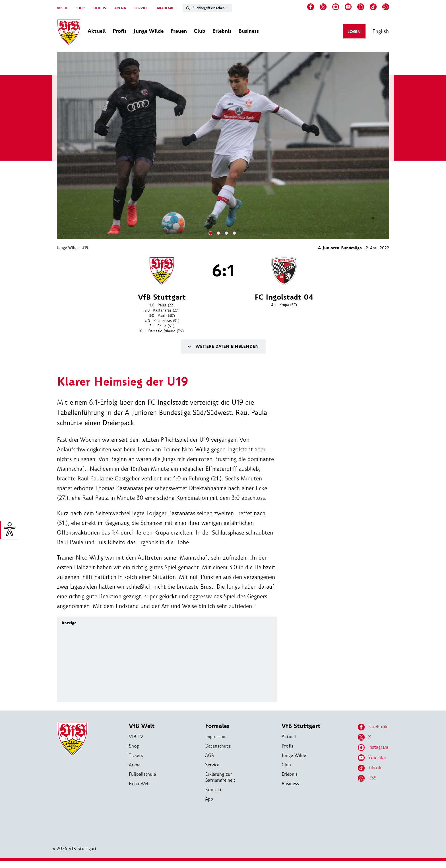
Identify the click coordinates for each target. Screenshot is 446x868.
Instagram (373, 748)
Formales (217, 726)
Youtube (372, 758)
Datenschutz (218, 746)
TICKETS (99, 8)
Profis (287, 746)
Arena (135, 765)
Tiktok (369, 768)
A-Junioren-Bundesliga (340, 248)
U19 (85, 247)
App (209, 799)
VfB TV (62, 8)
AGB (209, 755)
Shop (134, 746)
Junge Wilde (68, 247)
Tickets (136, 755)
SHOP (80, 8)
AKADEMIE (165, 8)
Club (286, 765)
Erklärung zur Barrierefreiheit (220, 777)
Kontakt (213, 790)
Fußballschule (142, 774)
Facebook (373, 727)
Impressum (216, 737)
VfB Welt (142, 726)
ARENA (120, 8)
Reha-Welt (140, 784)
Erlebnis (290, 774)
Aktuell (289, 737)
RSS (367, 778)
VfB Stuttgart (301, 726)
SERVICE (141, 8)
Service (212, 765)
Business (290, 784)
